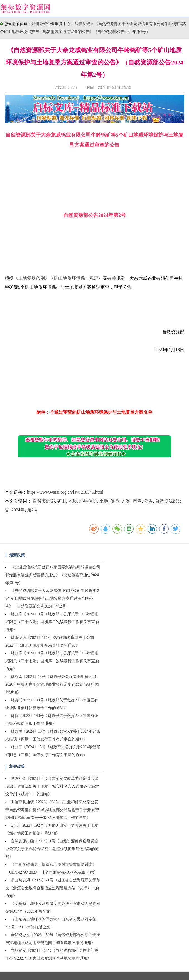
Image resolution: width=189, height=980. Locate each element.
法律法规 (83, 24)
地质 (73, 501)
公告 (148, 501)
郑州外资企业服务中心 (51, 24)
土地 (104, 501)
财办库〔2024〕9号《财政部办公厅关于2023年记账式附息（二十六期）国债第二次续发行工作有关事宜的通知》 (52, 622)
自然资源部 (44, 501)
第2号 (33, 510)
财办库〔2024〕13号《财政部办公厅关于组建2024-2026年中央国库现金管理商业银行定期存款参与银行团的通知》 (52, 684)
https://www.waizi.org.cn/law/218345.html (65, 492)
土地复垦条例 (31, 278)
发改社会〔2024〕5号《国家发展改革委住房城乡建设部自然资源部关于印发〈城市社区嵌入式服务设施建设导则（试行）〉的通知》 (52, 786)
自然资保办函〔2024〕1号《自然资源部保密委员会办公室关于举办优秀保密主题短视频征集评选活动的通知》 (52, 849)
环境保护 (88, 501)
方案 (126, 501)
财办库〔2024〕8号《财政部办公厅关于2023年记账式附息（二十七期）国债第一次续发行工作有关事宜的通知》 (52, 661)
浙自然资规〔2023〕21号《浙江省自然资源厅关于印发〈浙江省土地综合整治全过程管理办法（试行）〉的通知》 (53, 888)
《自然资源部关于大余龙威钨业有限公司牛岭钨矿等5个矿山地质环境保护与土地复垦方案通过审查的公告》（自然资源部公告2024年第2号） (53, 598)
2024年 (18, 510)
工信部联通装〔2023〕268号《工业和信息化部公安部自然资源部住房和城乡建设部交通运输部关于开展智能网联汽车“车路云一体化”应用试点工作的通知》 (52, 810)
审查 (137, 501)
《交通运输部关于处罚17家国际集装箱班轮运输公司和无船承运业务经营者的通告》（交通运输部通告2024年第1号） (53, 575)
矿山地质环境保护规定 (76, 278)
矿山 (62, 501)
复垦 (115, 501)
